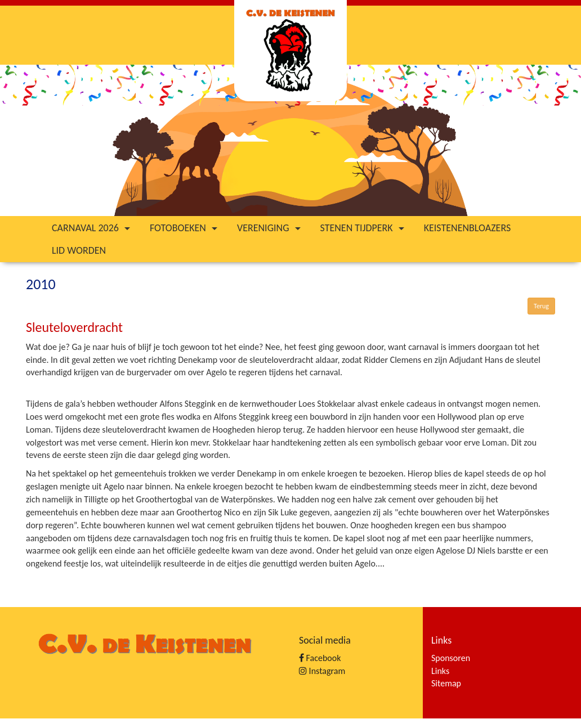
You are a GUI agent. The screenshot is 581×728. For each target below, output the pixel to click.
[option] (290, 140)
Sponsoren (451, 658)
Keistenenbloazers (468, 228)
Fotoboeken (185, 228)
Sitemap (446, 683)
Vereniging (270, 228)
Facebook (320, 658)
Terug (541, 306)
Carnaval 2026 (92, 228)
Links (440, 671)
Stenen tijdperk (364, 228)
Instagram (322, 671)
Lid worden (79, 250)
